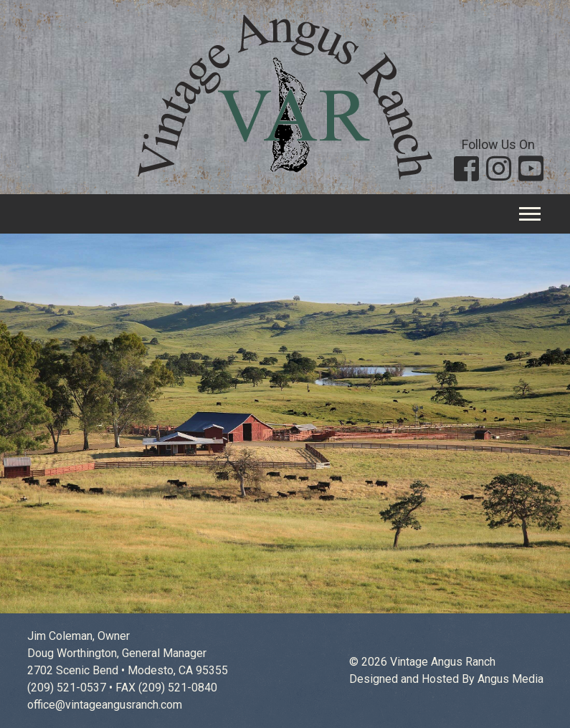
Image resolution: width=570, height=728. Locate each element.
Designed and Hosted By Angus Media (446, 679)
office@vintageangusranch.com (105, 705)
